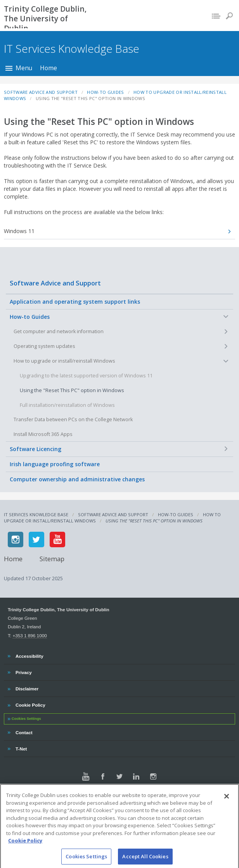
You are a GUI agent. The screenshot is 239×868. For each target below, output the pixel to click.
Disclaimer (27, 688)
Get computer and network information (59, 331)
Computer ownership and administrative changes (77, 479)
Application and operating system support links (75, 302)
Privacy (23, 671)
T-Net (22, 748)
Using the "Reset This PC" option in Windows (72, 390)
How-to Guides (30, 317)
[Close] (227, 801)
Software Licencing (36, 449)
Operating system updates (44, 346)
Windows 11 (19, 231)
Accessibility (29, 655)
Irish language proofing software (55, 464)
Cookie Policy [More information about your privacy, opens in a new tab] (25, 846)
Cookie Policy (30, 704)
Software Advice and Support (55, 283)
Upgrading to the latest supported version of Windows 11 (86, 376)
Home (48, 68)
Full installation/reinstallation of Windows (67, 405)
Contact (24, 731)
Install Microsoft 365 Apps (43, 434)
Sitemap (52, 559)
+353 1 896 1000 (29, 635)
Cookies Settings (26, 719)
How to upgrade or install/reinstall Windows (64, 361)
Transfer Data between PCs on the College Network (73, 419)
